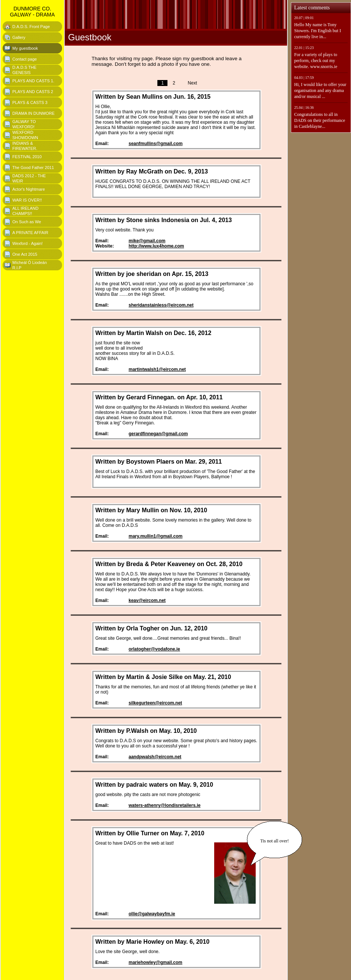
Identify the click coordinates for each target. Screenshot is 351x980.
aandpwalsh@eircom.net (155, 757)
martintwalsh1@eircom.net (157, 369)
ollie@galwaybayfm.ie (152, 914)
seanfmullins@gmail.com (156, 144)
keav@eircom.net (147, 600)
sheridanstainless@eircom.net (161, 305)
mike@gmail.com (147, 241)
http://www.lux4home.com (156, 246)
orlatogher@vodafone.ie (154, 649)
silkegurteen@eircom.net (155, 703)
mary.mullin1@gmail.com (156, 536)
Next (192, 83)
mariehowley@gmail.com (156, 962)
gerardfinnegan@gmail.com (158, 434)
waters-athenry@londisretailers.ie (164, 805)
